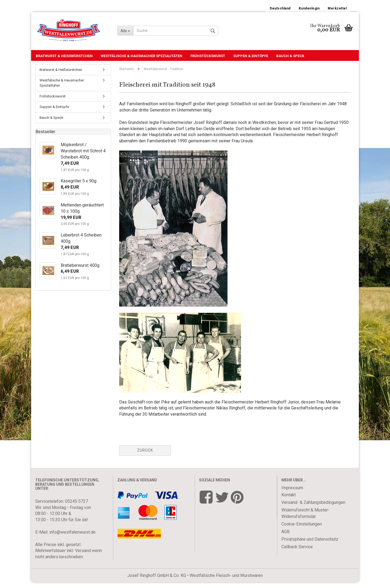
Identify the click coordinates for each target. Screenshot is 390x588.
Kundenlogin (309, 8)
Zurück (145, 456)
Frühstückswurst (208, 56)
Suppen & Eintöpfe (251, 56)
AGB (285, 538)
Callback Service (297, 553)
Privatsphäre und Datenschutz (310, 545)
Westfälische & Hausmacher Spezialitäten (142, 56)
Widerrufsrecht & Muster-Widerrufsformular (305, 519)
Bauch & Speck (290, 56)
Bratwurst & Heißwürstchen (64, 56)
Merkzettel (337, 8)
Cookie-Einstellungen (302, 530)
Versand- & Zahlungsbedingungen (313, 508)
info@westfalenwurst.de (72, 538)
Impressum (292, 494)
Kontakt (289, 501)
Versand (83, 556)
